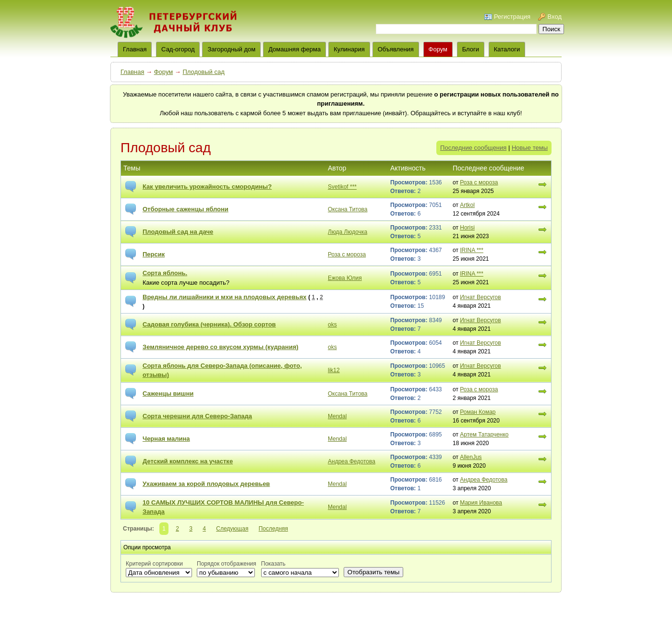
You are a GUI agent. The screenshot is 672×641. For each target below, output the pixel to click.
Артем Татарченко (484, 435)
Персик (154, 254)
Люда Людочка (348, 232)
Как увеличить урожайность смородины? (207, 187)
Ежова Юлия (345, 278)
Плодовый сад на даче (178, 232)
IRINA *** (472, 250)
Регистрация (512, 17)
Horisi (467, 228)
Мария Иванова (481, 503)
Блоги (471, 49)
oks (332, 325)
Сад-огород (178, 49)
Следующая (232, 529)
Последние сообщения (473, 148)
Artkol (467, 205)
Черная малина (166, 439)
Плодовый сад (203, 72)
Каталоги (507, 49)
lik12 (334, 370)
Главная (132, 72)
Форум (438, 49)
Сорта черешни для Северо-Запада (197, 416)
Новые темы (530, 148)
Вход (555, 17)
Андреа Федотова (352, 461)
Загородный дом (231, 49)
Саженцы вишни (168, 393)
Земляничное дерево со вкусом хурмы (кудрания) (221, 347)
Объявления (396, 49)
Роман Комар (478, 412)
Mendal (337, 416)
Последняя (273, 529)
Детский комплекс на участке (188, 461)
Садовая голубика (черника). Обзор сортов (209, 324)
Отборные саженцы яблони (186, 209)
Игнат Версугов (480, 297)
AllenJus (471, 457)
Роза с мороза (479, 182)
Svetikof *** (342, 187)
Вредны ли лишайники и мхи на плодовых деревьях (225, 297)
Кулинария (349, 49)
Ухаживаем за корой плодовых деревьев (206, 484)
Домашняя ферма (294, 49)
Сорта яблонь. (165, 273)
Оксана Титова (348, 209)
